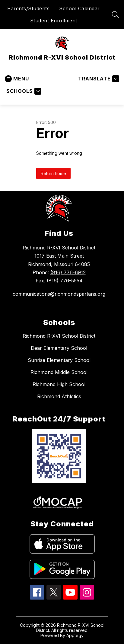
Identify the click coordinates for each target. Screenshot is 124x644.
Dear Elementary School (59, 348)
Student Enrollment (54, 21)
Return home (53, 173)
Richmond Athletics (59, 396)
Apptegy (75, 635)
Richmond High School (59, 384)
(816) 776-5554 (65, 281)
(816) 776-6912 (68, 272)
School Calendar (79, 8)
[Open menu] (17, 79)
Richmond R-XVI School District (59, 336)
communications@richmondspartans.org (59, 294)
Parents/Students (28, 8)
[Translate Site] (98, 79)
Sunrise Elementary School (59, 360)
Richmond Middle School (59, 372)
